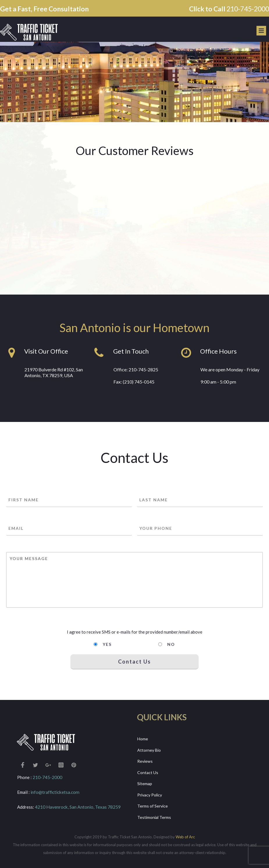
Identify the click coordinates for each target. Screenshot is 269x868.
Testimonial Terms (154, 817)
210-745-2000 (248, 9)
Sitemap (145, 784)
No (171, 644)
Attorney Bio (149, 750)
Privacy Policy (150, 795)
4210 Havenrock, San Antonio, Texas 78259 (77, 807)
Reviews (145, 761)
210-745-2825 (143, 369)
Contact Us (148, 772)
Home (143, 739)
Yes (107, 644)
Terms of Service (153, 806)
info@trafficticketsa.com (55, 792)
